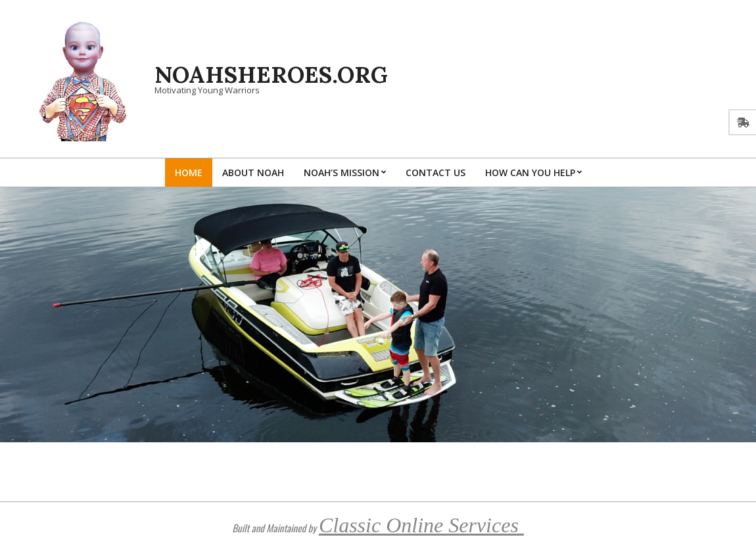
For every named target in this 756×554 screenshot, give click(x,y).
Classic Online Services (421, 525)
